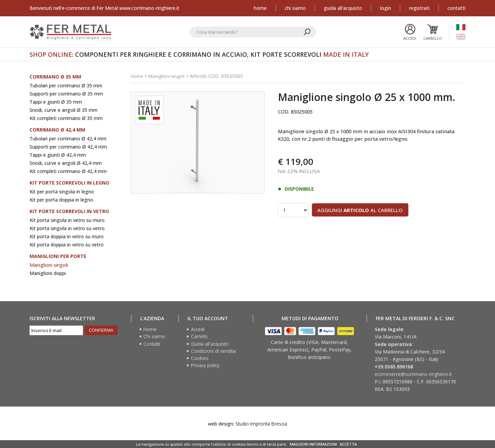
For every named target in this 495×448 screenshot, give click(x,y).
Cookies (200, 359)
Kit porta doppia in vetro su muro (67, 236)
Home (260, 8)
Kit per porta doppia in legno (61, 200)
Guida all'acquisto (343, 8)
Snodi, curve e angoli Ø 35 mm (64, 110)
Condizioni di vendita (214, 352)
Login (386, 8)
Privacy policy (206, 367)
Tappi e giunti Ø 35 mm (56, 102)
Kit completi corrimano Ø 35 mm (66, 118)
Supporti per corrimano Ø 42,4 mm (68, 147)
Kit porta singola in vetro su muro (67, 220)
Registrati (419, 8)
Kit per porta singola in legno (62, 192)
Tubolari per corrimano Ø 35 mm (66, 85)
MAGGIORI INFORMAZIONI (313, 444)
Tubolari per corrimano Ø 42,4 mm (68, 139)
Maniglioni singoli (49, 265)
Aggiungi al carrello (366, 211)
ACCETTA (348, 444)
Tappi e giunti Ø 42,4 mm (58, 155)
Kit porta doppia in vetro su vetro (67, 245)
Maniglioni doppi (48, 273)
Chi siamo (295, 8)
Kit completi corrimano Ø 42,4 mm (68, 171)
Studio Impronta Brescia (261, 424)
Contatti (456, 8)
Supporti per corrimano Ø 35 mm (66, 94)
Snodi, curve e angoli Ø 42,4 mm (66, 163)
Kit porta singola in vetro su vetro (67, 228)
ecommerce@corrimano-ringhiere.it (414, 374)
